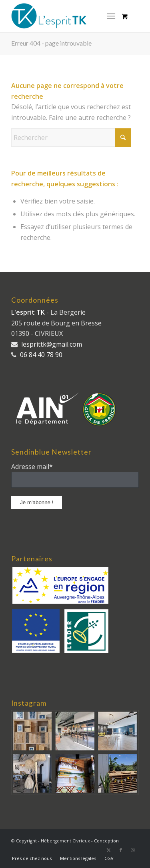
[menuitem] (113, 16)
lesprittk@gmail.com (52, 344)
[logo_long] (62, 16)
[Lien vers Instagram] (133, 850)
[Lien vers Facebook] (121, 850)
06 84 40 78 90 (41, 355)
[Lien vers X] (109, 850)
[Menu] (111, 16)
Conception (106, 841)
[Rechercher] (71, 138)
